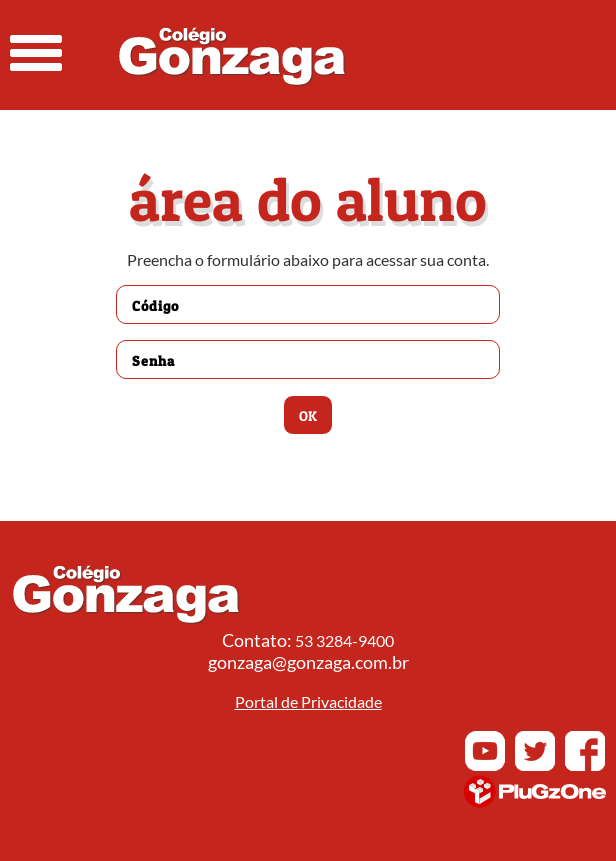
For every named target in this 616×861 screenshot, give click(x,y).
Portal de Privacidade (308, 701)
